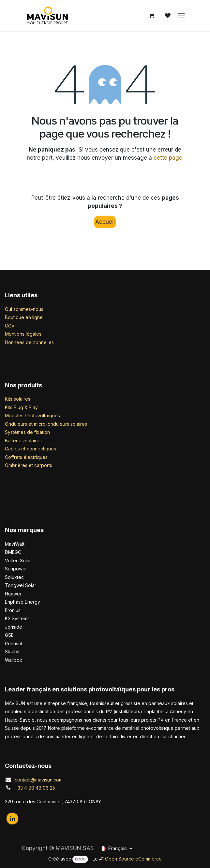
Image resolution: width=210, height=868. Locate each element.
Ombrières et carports (29, 465)
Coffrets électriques (26, 457)
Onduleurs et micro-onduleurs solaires (46, 424)
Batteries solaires (23, 441)
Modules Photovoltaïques (32, 415)
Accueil (105, 222)
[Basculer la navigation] (182, 16)
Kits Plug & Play (21, 407)
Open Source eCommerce (133, 859)
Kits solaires (18, 399)
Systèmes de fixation (27, 432)
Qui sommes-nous (24, 309)
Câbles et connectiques (30, 449)
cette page (168, 158)
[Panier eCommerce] (152, 16)
